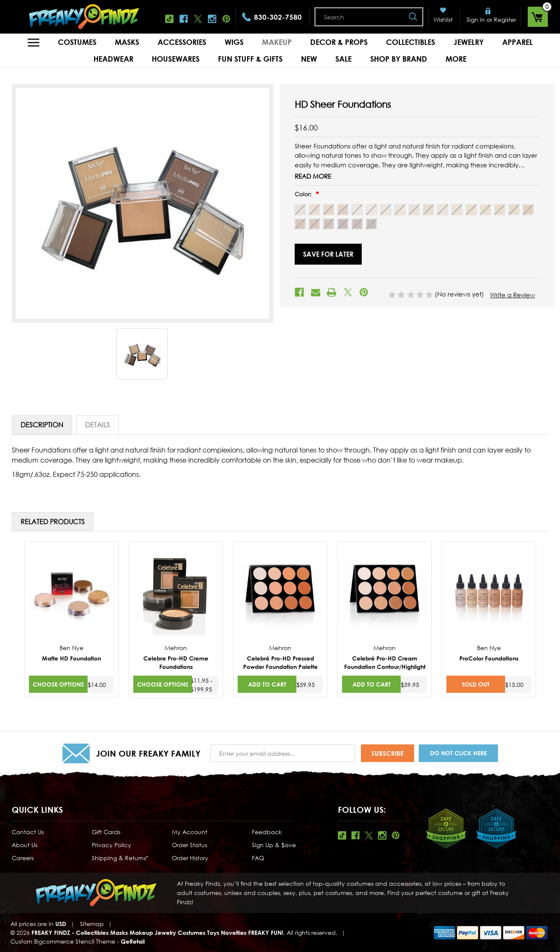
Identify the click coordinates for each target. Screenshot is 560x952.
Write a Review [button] (512, 295)
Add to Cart (267, 684)
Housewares (176, 59)
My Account (190, 832)
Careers (23, 858)
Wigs (234, 42)
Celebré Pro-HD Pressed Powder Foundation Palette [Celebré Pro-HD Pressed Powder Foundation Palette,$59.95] (280, 662)
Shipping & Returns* (120, 858)
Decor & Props (339, 42)
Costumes (77, 42)
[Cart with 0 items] (538, 17)
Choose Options (58, 684)
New (309, 59)
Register (505, 20)
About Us (25, 845)
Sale (344, 59)
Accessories (182, 42)
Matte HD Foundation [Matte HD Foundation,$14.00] (71, 658)
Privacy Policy (111, 845)
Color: (304, 194)
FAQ (258, 858)
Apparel (517, 42)
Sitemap (92, 924)
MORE (456, 59)
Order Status (189, 845)
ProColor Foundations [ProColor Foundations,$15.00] (489, 658)
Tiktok (169, 19)
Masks (127, 42)
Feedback (267, 832)
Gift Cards (106, 832)
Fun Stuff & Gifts (250, 59)
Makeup (277, 42)
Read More (313, 176)
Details (97, 425)
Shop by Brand (399, 59)
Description (42, 425)
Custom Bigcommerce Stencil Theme (63, 941)
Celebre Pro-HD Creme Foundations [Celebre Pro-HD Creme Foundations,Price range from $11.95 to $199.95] (176, 662)
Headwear (113, 59)
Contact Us (28, 832)
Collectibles (411, 42)
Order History (190, 858)
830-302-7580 (278, 17)
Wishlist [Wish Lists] (443, 20)
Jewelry (469, 42)
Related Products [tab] (53, 522)
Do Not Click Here (458, 753)
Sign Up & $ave (274, 845)
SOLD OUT (476, 684)
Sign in (476, 20)
